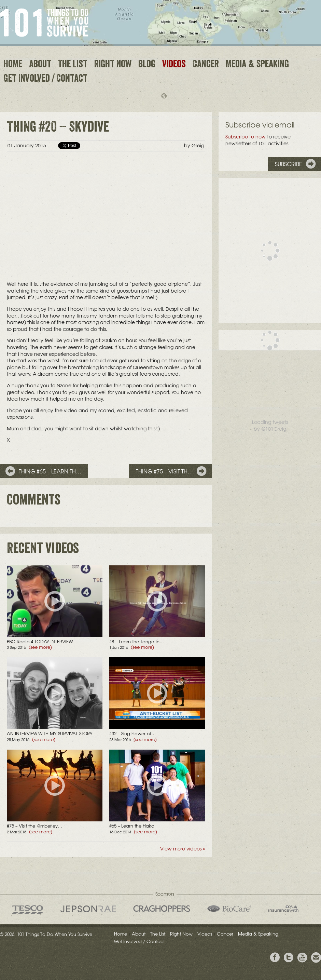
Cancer (206, 65)
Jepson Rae (88, 909)
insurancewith (283, 909)
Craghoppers (162, 909)
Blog (147, 65)
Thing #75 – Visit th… (164, 471)
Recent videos (43, 550)
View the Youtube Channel (302, 958)
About (40, 65)
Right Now (113, 65)
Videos (174, 65)
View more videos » (183, 849)
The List (73, 65)
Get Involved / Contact (45, 79)
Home (13, 65)
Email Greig (316, 958)
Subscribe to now (246, 137)
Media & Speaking (257, 65)
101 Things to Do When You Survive (44, 23)
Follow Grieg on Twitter (289, 958)
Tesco (28, 909)
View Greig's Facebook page (275, 958)
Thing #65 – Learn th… (50, 471)
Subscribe (289, 164)
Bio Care (229, 909)
